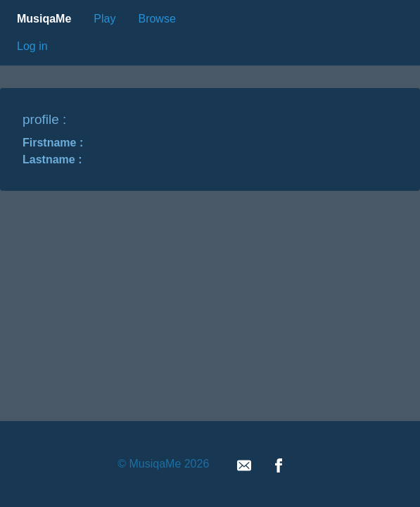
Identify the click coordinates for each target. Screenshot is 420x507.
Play (104, 19)
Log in (32, 46)
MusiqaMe (44, 19)
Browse (157, 19)
